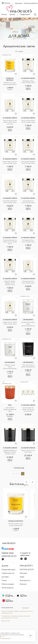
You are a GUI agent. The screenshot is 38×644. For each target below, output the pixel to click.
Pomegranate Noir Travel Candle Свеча (28, 282)
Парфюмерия (25, 15)
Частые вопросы (7, 588)
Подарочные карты (8, 570)
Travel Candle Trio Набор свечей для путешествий (28, 410)
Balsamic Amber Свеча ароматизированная (10, 367)
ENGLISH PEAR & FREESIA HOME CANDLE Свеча (10, 283)
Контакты (23, 584)
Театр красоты (25, 581)
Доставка (5, 577)
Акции (22, 577)
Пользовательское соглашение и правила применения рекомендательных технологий (16, 617)
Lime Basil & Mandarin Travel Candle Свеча (10, 202)
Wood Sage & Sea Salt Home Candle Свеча (10, 162)
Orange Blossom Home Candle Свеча (28, 202)
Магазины (19, 3)
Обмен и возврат (8, 584)
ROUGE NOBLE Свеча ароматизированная (16, 525)
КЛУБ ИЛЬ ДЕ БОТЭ (27, 570)
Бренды (12, 15)
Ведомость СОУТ (6, 621)
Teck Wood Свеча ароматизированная (28, 366)
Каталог (4, 15)
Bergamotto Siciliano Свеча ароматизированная (28, 324)
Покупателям (29, 3)
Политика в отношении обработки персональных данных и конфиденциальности (17, 612)
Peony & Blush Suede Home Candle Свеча (28, 121)
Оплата (4, 581)
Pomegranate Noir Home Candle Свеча (28, 241)
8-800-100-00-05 (9, 556)
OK (31, 636)
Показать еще (19, 468)
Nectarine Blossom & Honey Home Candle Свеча (10, 242)
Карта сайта (25, 608)
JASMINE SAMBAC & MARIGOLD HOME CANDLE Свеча (10, 452)
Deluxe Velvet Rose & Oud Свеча (28, 451)
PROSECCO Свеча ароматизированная (10, 84)
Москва (6, 3)
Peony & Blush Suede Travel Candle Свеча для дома (10, 122)
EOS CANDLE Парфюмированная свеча (10, 410)
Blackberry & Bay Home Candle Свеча (28, 82)
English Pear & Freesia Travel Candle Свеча (10, 323)
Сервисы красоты (8, 573)
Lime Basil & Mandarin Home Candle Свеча (28, 162)
